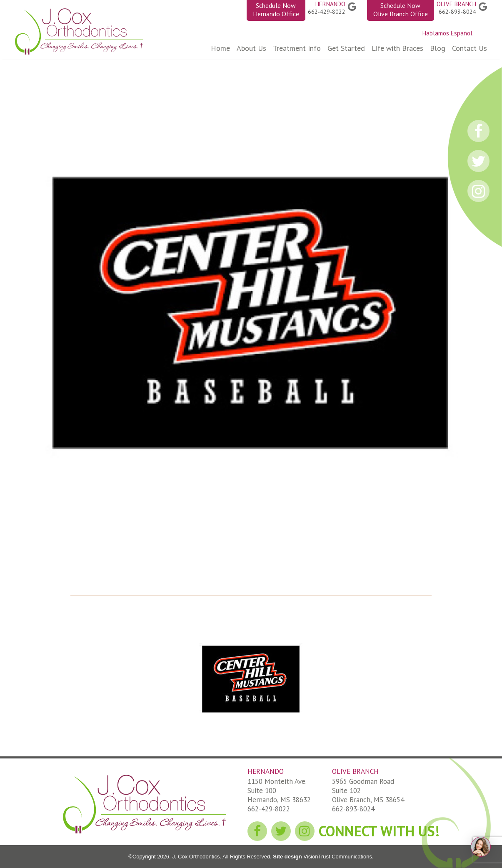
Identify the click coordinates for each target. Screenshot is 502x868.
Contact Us (470, 48)
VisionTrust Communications (337, 857)
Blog (438, 48)
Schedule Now (276, 10)
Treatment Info (297, 48)
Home (220, 48)
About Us (251, 48)
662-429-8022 (327, 12)
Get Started (346, 48)
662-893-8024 (457, 12)
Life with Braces (397, 48)
